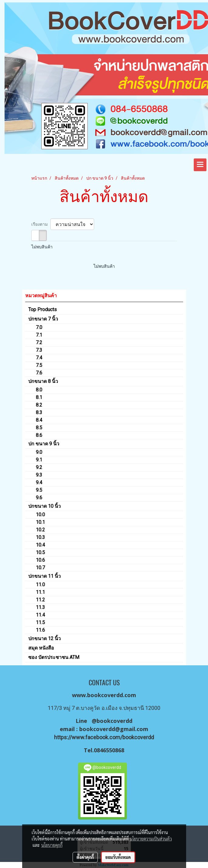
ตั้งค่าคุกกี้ (85, 857)
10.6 (40, 560)
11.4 (40, 615)
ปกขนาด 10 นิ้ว (44, 506)
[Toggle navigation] (200, 165)
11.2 (40, 600)
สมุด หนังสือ (41, 648)
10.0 (40, 515)
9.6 (39, 498)
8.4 (39, 420)
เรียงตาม (41, 224)
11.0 (40, 585)
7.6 (39, 373)
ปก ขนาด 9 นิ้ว (44, 444)
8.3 (39, 412)
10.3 (40, 537)
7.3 (39, 350)
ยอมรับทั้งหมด (118, 857)
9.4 (39, 482)
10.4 (40, 545)
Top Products (43, 309)
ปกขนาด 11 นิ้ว (44, 576)
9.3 (39, 475)
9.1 (39, 460)
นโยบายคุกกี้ (52, 845)
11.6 (40, 630)
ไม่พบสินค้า (42, 247)
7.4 (39, 358)
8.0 (39, 390)
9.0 (39, 452)
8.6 (39, 435)
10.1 (40, 522)
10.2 (40, 530)
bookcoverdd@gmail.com (114, 729)
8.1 (39, 397)
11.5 (40, 622)
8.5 (39, 428)
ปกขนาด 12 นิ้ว (44, 639)
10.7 (40, 568)
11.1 (40, 592)
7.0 (39, 327)
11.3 (40, 607)
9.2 (39, 467)
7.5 (39, 365)
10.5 (40, 552)
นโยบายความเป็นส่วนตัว (151, 839)
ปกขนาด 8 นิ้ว (43, 381)
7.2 (39, 343)
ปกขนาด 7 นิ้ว (43, 319)
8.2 (39, 405)
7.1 (39, 335)
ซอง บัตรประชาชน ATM (54, 657)
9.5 (39, 490)
